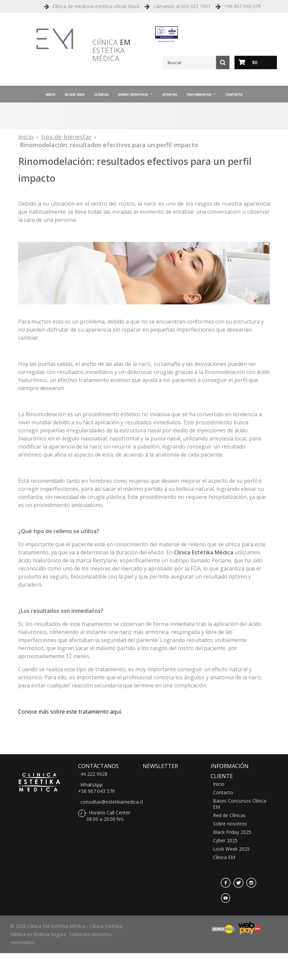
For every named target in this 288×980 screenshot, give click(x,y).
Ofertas (170, 94)
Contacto (234, 94)
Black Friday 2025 (232, 832)
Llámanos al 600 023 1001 (182, 6)
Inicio (51, 94)
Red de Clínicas (229, 815)
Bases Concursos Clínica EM (240, 804)
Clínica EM (224, 857)
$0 (255, 62)
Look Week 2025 (231, 849)
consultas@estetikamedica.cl (112, 802)
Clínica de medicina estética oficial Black (96, 6)
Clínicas (101, 94)
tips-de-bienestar (66, 137)
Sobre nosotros (133, 94)
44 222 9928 (94, 774)
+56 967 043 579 (242, 6)
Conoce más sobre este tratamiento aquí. (70, 712)
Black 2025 (75, 94)
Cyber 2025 (225, 841)
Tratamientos (199, 94)
